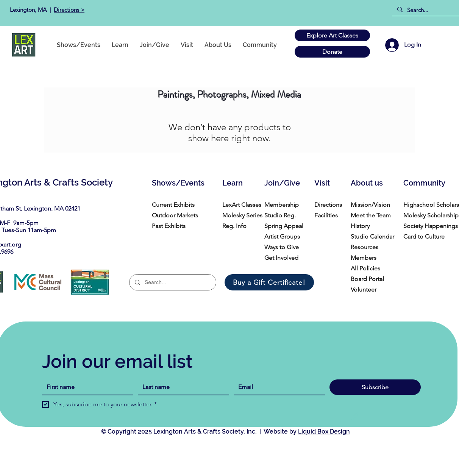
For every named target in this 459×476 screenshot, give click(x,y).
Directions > (69, 10)
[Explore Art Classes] (332, 35)
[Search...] (428, 10)
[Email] (277, 387)
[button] (260, 45)
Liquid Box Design (324, 432)
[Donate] (332, 52)
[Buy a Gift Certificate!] (269, 282)
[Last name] (181, 387)
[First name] (85, 387)
